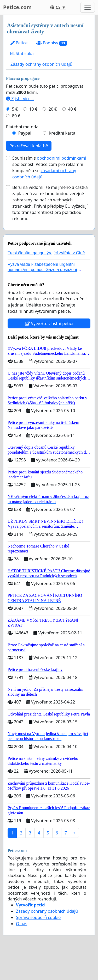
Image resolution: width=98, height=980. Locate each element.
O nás (22, 924)
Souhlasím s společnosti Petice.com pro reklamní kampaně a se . (49, 167)
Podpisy (52, 43)
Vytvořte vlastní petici (49, 323)
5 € (15, 109)
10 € (33, 109)
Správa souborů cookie (38, 917)
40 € (72, 109)
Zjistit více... (20, 99)
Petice (19, 43)
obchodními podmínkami (62, 158)
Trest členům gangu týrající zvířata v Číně (46, 253)
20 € (53, 109)
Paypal (25, 133)
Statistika (22, 53)
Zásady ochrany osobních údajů (41, 64)
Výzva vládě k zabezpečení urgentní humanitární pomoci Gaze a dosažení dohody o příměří (42, 269)
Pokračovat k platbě (29, 146)
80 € (16, 116)
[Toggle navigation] (88, 7)
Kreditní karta (62, 133)
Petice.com (17, 7)
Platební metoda (22, 127)
